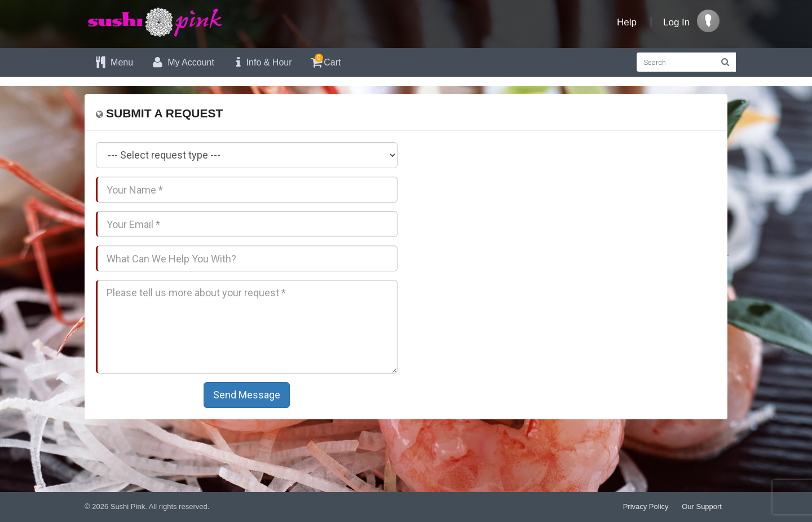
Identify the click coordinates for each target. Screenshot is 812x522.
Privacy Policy (646, 506)
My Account (182, 62)
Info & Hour (262, 62)
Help (627, 22)
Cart (325, 61)
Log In (676, 22)
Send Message (247, 395)
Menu (113, 62)
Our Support (702, 506)
